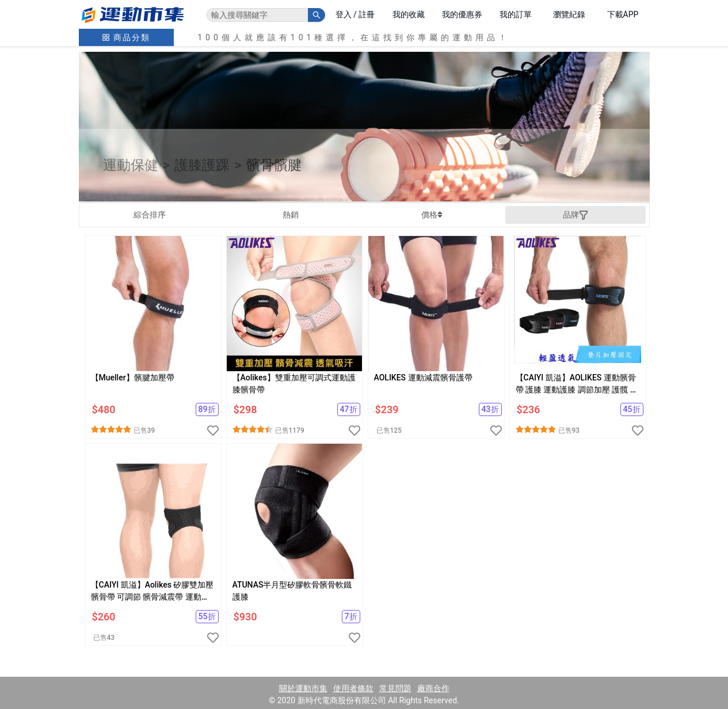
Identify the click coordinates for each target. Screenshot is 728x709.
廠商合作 (433, 688)
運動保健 (131, 165)
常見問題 (395, 688)
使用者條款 (353, 688)
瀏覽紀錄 (569, 14)
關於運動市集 (303, 688)
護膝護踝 (202, 165)
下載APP (623, 14)
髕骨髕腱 (274, 165)
